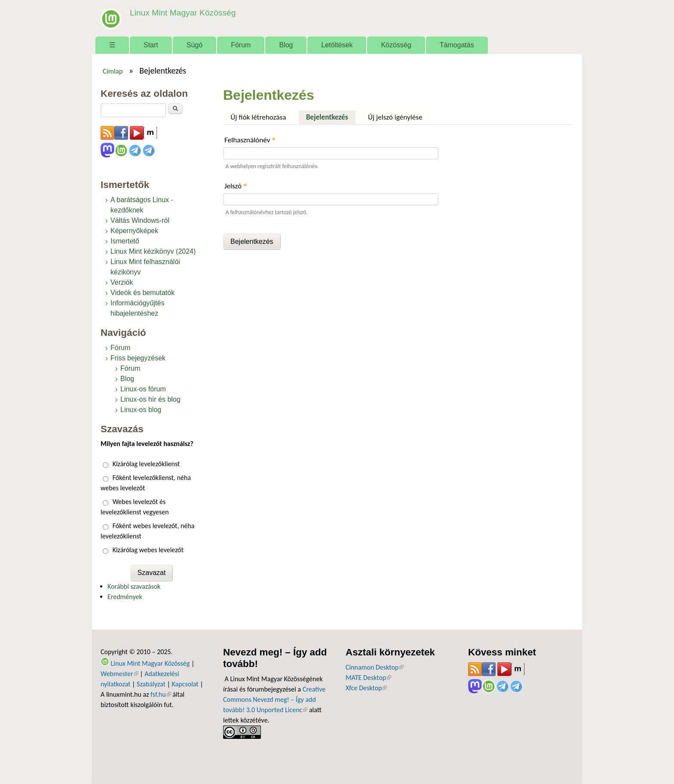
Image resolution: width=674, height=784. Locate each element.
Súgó (195, 45)
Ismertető (125, 241)
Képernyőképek (134, 231)
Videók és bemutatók (142, 293)
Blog (286, 45)
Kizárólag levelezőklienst (146, 464)
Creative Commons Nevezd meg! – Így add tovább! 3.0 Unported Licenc (274, 699)
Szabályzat (151, 684)
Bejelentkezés (331, 116)
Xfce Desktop (366, 688)
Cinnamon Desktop (375, 667)
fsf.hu (161, 694)
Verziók (122, 282)
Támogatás (457, 45)
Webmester (119, 674)
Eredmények (125, 597)
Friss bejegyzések (138, 358)
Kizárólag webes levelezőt (148, 550)
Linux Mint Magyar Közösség (183, 13)
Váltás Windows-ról (140, 220)
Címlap (113, 71)
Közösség (396, 45)
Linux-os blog (141, 410)
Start (151, 45)
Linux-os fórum (143, 389)
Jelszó (236, 186)
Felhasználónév (250, 140)
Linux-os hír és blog (150, 399)
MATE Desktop (368, 678)
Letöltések (337, 45)
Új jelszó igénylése (395, 117)
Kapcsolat (185, 684)
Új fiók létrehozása (258, 117)
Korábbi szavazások (134, 586)
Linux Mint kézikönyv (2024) (153, 251)
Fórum (241, 45)
